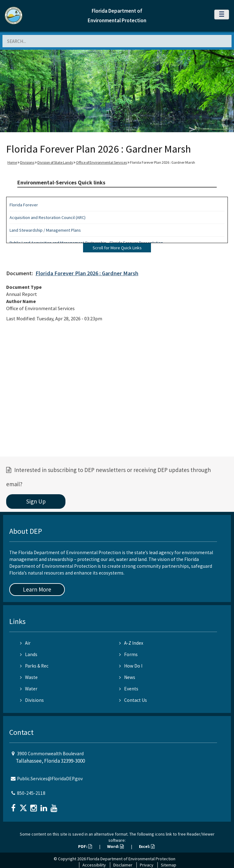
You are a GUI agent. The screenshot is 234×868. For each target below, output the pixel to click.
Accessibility (94, 865)
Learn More (37, 589)
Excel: (147, 846)
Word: (115, 846)
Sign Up (36, 501)
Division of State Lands (55, 162)
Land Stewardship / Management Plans (45, 230)
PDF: (85, 846)
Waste (29, 677)
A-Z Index (131, 643)
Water (29, 689)
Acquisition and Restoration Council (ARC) (48, 217)
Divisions (27, 162)
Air (25, 643)
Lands (29, 654)
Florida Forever (24, 205)
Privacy (147, 865)
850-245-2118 (31, 793)
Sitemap (169, 865)
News (127, 677)
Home (12, 162)
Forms (128, 654)
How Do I (131, 666)
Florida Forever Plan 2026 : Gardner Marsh (87, 273)
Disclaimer (123, 865)
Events (129, 689)
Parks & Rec (34, 666)
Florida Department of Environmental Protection (131, 859)
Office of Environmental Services (101, 162)
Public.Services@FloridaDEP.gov (50, 779)
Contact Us (133, 700)
